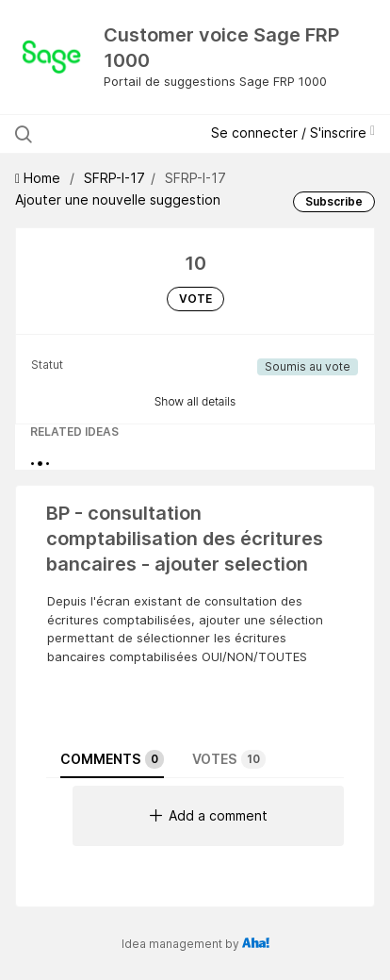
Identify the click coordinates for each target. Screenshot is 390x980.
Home (40, 178)
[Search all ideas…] (114, 134)
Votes (229, 759)
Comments (112, 759)
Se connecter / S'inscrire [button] (293, 133)
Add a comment (209, 815)
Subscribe (334, 201)
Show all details (195, 401)
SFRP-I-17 (114, 178)
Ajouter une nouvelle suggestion (118, 199)
